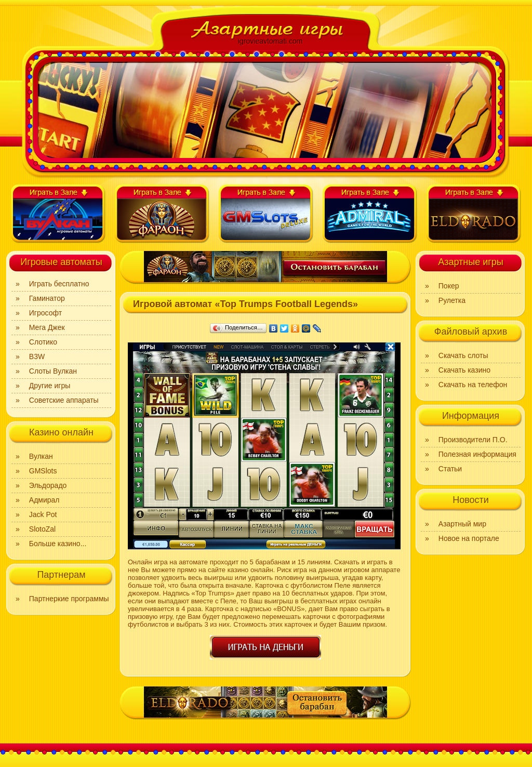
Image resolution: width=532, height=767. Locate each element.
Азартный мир (462, 524)
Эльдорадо (48, 485)
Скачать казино (464, 370)
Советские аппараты (64, 400)
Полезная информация (477, 454)
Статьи (450, 469)
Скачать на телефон (473, 385)
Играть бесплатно (59, 284)
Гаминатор (47, 298)
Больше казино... (58, 544)
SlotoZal (42, 529)
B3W (37, 356)
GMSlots (43, 471)
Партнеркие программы (69, 599)
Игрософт (45, 313)
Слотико (43, 342)
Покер (449, 286)
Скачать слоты (463, 355)
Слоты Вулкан (53, 371)
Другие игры (50, 386)
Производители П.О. (473, 440)
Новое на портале (469, 538)
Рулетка (452, 300)
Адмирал (44, 500)
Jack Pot (43, 514)
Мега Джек (47, 327)
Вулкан (41, 456)
